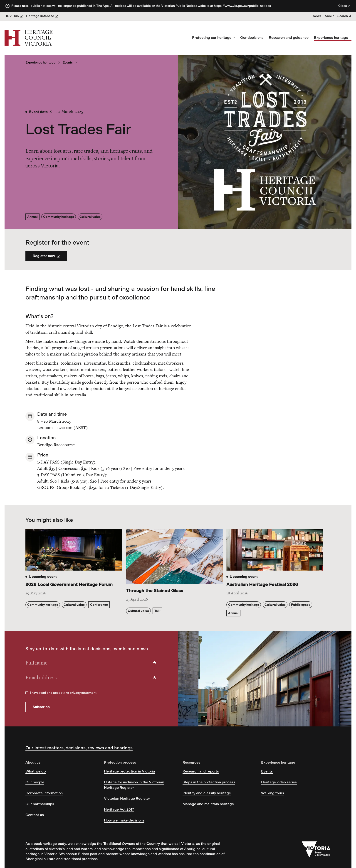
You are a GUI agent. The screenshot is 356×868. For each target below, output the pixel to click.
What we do (36, 771)
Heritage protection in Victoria (130, 771)
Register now (46, 256)
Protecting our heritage (213, 38)
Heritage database (42, 16)
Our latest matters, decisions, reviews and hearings (79, 748)
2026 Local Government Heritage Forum (69, 584)
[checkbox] (27, 693)
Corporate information (44, 793)
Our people (35, 782)
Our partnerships (40, 804)
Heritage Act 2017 (119, 809)
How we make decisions (124, 820)
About (329, 16)
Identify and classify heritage (207, 793)
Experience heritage (333, 38)
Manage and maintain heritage (208, 804)
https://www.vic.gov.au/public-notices (242, 6)
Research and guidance (289, 38)
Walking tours (273, 793)
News (317, 16)
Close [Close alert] (344, 6)
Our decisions (252, 38)
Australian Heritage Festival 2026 (262, 584)
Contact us (35, 815)
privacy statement (83, 693)
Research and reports (201, 771)
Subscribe (41, 707)
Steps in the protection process (209, 782)
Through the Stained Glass (155, 591)
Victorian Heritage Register (127, 798)
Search (344, 16)
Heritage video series (279, 782)
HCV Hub (14, 16)
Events (68, 63)
